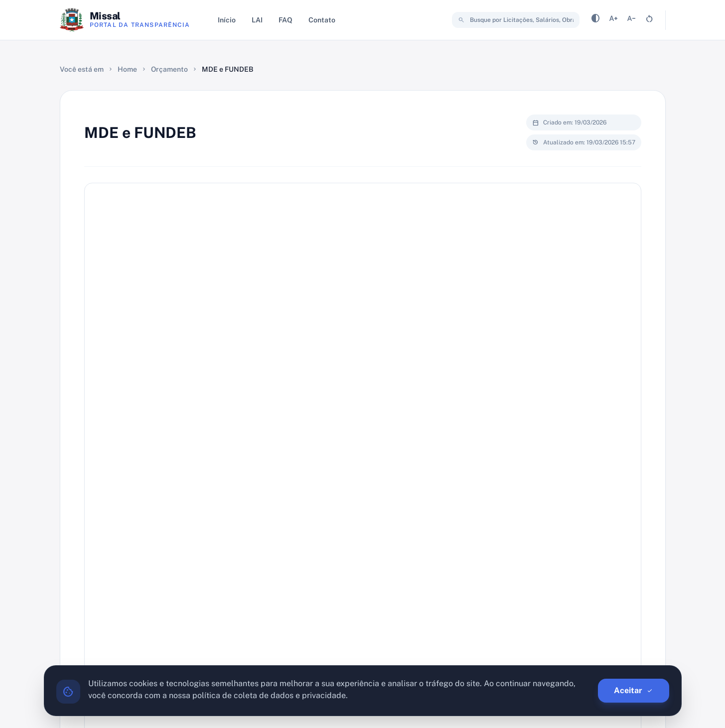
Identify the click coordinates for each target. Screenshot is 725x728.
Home (127, 69)
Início (227, 20)
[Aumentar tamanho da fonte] (613, 20)
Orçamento (169, 69)
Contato (322, 20)
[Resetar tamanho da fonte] (649, 20)
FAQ (286, 20)
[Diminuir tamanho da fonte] (631, 20)
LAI (257, 20)
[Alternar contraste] (595, 20)
